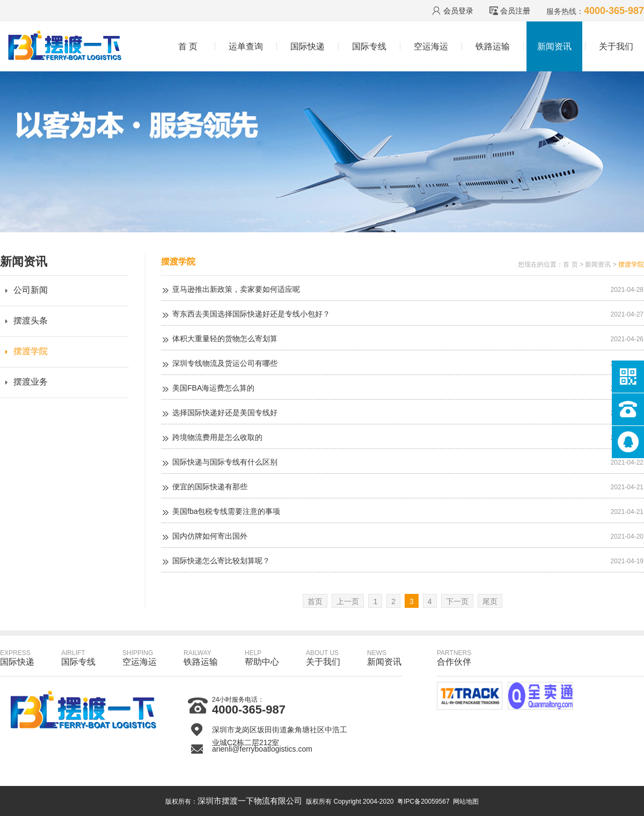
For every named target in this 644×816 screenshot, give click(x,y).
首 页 (188, 46)
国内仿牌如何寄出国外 (210, 536)
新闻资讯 (554, 46)
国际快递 (308, 46)
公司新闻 (31, 290)
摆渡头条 (31, 321)
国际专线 (369, 46)
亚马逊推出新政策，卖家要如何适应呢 (236, 289)
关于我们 (616, 46)
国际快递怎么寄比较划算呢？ (221, 561)
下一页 (457, 601)
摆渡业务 (31, 382)
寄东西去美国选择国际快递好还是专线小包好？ (251, 314)
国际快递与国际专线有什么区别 (225, 462)
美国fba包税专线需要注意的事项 (226, 511)
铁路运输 (493, 46)
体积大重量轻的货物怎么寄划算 (225, 339)
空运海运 (431, 46)
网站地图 (466, 802)
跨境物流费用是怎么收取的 (217, 437)
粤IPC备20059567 (423, 802)
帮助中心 (262, 658)
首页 (315, 601)
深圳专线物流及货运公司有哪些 (225, 363)
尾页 (490, 601)
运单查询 (246, 46)
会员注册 (515, 11)
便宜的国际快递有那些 (210, 487)
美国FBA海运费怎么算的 (213, 388)
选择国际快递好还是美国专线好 (225, 413)
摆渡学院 (31, 351)
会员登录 (458, 11)
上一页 (348, 601)
